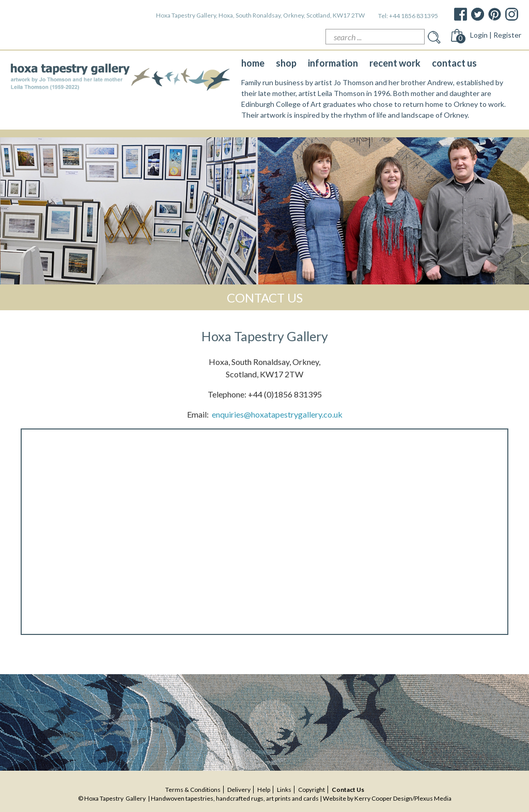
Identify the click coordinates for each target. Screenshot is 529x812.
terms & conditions (193, 790)
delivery (239, 790)
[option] (264, 211)
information (333, 63)
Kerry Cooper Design (383, 798)
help (264, 790)
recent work (395, 63)
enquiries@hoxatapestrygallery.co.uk (277, 414)
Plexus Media (433, 798)
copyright (312, 790)
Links (284, 790)
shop (286, 63)
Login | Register (496, 35)
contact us (454, 63)
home (253, 63)
